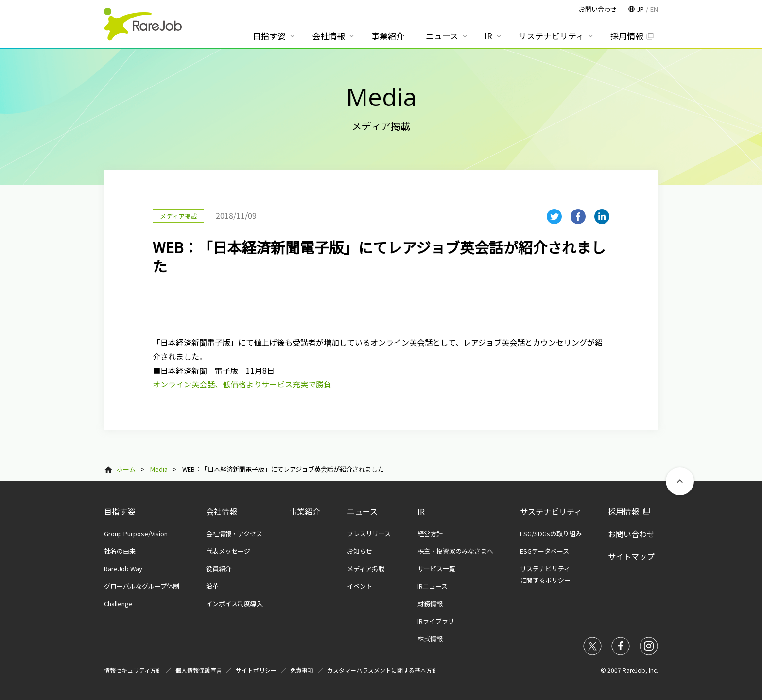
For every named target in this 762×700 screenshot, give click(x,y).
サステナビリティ (551, 511)
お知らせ (360, 551)
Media (159, 469)
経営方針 (430, 534)
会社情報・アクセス (234, 534)
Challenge (118, 604)
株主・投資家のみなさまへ (455, 551)
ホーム (126, 469)
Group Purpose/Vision (136, 534)
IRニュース (433, 586)
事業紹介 (305, 511)
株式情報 (430, 639)
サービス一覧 (436, 569)
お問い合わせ (631, 534)
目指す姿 (120, 511)
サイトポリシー (256, 670)
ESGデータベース (545, 551)
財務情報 (430, 604)
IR (421, 511)
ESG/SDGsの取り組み (551, 534)
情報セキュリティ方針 (133, 670)
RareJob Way (123, 569)
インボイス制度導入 (234, 604)
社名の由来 (120, 551)
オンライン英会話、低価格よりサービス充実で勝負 (242, 384)
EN (654, 9)
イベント (360, 586)
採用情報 (623, 511)
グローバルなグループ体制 (142, 586)
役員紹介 (219, 569)
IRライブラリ (436, 621)
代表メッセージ (228, 551)
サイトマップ (631, 556)
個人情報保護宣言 (199, 670)
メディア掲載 (366, 569)
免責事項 (302, 670)
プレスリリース (369, 534)
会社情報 (222, 511)
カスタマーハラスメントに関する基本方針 (382, 670)
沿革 (212, 586)
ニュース (362, 511)
